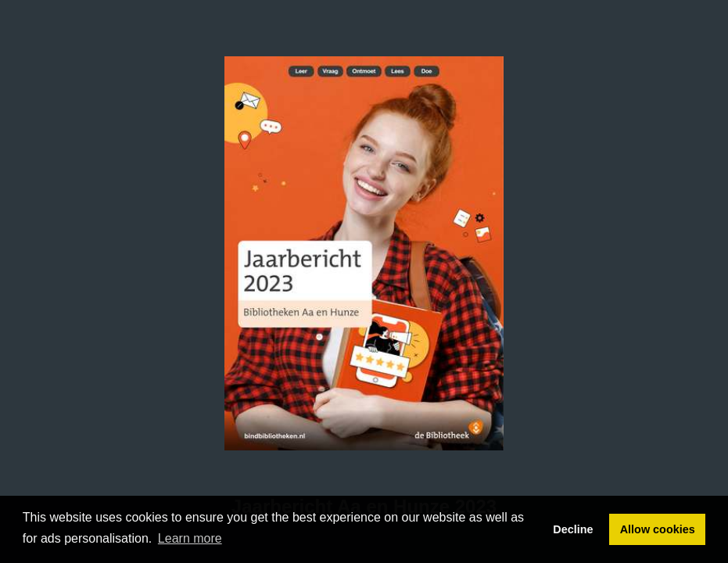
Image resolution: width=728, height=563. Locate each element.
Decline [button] (573, 529)
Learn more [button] (190, 538)
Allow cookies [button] (658, 529)
